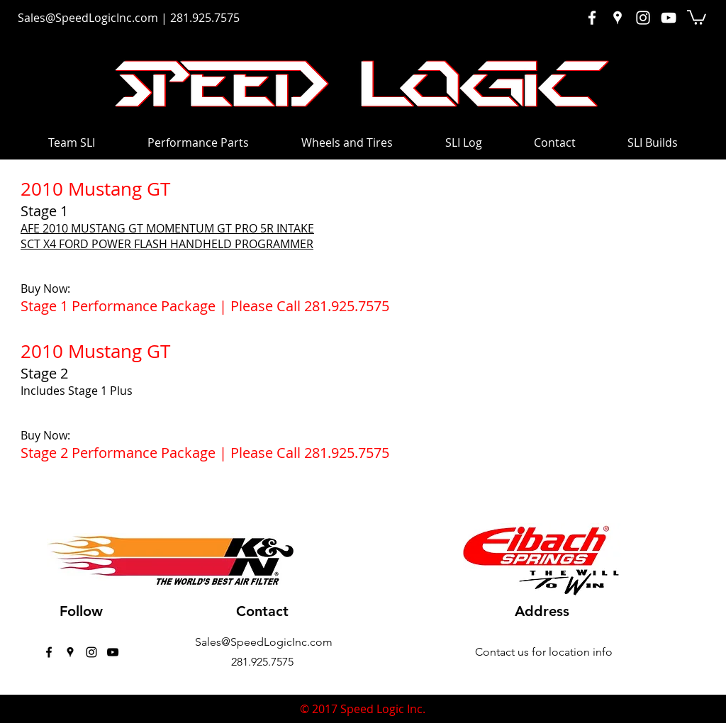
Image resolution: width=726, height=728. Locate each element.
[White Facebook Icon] (592, 18)
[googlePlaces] (70, 652)
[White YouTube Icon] (669, 18)
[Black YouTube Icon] (113, 652)
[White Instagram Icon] (643, 18)
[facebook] (49, 652)
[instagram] (91, 652)
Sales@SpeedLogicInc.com (88, 18)
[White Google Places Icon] (618, 18)
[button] (697, 17)
